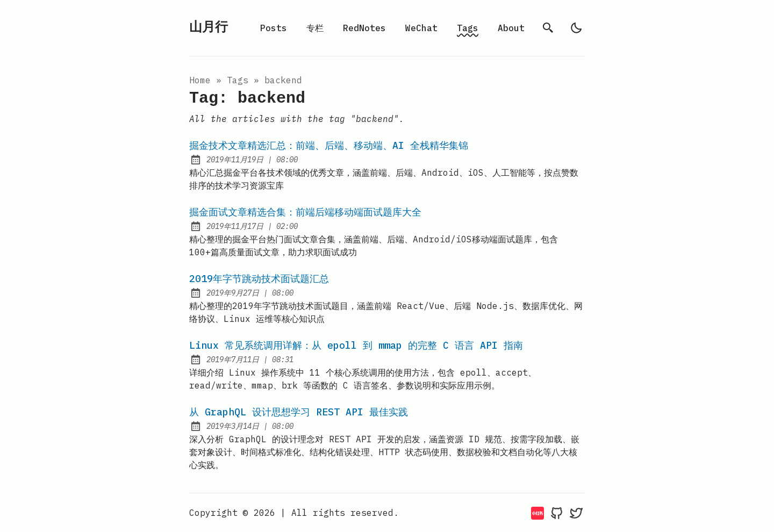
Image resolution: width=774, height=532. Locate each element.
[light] (576, 28)
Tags (468, 28)
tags (238, 80)
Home (200, 80)
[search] (548, 28)
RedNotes (364, 28)
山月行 (209, 28)
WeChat (421, 28)
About (511, 28)
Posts (274, 28)
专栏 (315, 28)
